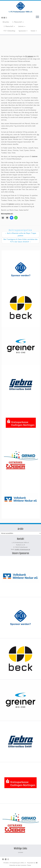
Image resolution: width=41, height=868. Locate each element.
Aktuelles (6, 22)
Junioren (22, 26)
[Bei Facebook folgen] (3, 18)
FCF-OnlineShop (9, 31)
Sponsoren (23, 31)
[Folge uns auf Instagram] (7, 18)
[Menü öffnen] (37, 17)
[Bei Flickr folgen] (5, 18)
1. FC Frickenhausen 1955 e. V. (17, 863)
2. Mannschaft (9, 26)
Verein (34, 31)
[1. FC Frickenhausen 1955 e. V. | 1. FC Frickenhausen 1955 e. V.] (20, 7)
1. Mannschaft (18, 22)
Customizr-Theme (26, 865)
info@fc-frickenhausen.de (22, 549)
